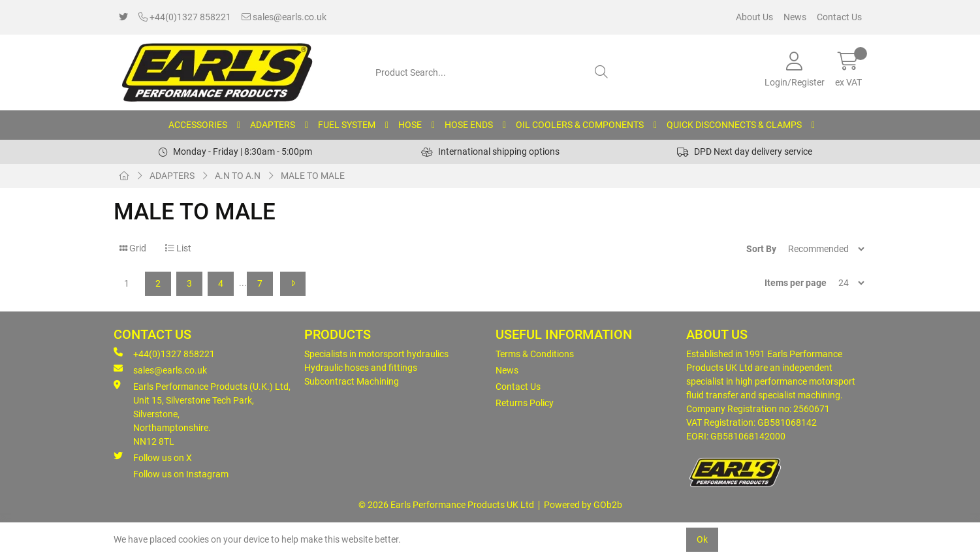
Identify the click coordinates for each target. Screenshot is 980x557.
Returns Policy (525, 403)
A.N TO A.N (238, 176)
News (795, 17)
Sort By (761, 249)
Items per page (796, 283)
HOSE (410, 125)
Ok (702, 539)
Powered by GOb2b (583, 505)
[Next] (293, 284)
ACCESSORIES (198, 125)
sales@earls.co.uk (284, 17)
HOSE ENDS (469, 125)
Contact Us (839, 17)
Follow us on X (153, 457)
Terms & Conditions (535, 354)
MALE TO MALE (313, 176)
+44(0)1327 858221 (185, 17)
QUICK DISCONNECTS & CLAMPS (734, 125)
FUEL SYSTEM (347, 125)
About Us (754, 17)
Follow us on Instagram (181, 474)
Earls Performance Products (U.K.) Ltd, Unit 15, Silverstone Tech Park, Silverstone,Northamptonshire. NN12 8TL (202, 413)
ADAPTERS (273, 125)
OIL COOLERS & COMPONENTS (580, 125)
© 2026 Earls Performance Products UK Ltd (446, 505)
